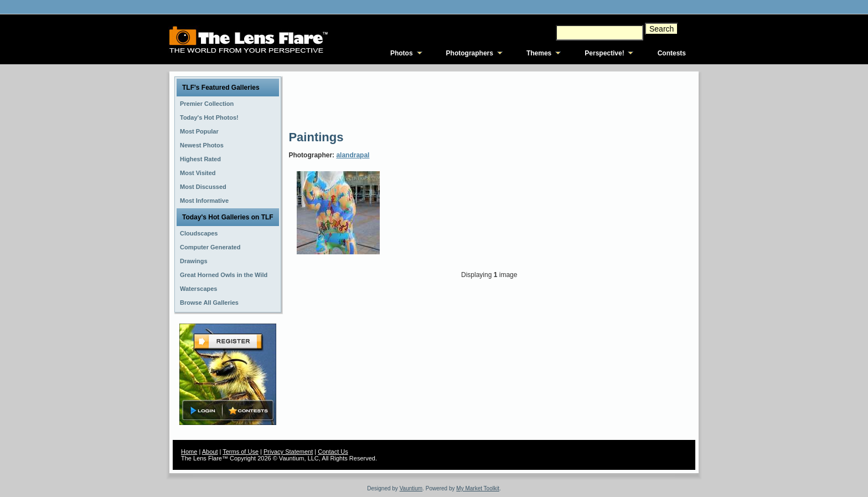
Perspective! (604, 53)
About (210, 452)
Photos (402, 53)
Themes (539, 53)
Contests (672, 53)
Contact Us (333, 452)
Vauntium (411, 488)
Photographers (470, 53)
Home (189, 452)
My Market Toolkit (478, 488)
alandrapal (353, 155)
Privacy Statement (288, 452)
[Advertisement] (490, 100)
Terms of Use (241, 452)
